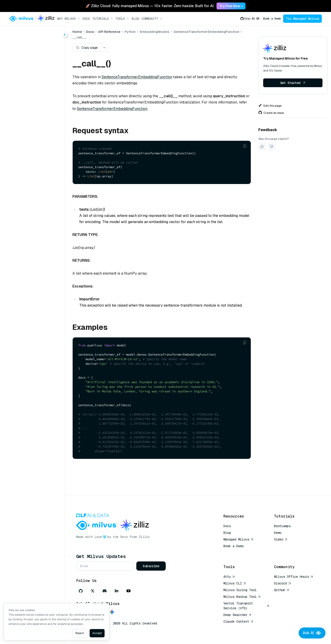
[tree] (32, 137)
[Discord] (105, 591)
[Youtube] (128, 591)
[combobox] (37, 33)
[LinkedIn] (117, 591)
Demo (278, 533)
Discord (282, 583)
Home (77, 32)
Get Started (293, 83)
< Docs (17, 33)
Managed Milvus (238, 539)
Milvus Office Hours (294, 577)
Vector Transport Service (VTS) (246, 606)
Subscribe (151, 566)
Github (282, 590)
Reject (80, 633)
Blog (135, 19)
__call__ (30, 174)
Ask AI (312, 633)
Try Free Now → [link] (231, 6)
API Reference (109, 32)
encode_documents (39, 182)
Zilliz (144, 537)
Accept (97, 633)
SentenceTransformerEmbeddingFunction (41, 165)
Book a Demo (272, 19)
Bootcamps (282, 526)
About (20, 50)
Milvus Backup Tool (242, 597)
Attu (229, 577)
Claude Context (238, 621)
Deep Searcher (237, 615)
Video (281, 539)
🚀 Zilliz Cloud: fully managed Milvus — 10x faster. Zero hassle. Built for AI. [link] (150, 6)
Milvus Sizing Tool (240, 590)
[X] (93, 591)
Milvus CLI (235, 583)
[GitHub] (81, 591)
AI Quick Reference (240, 553)
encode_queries (36, 190)
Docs (86, 19)
